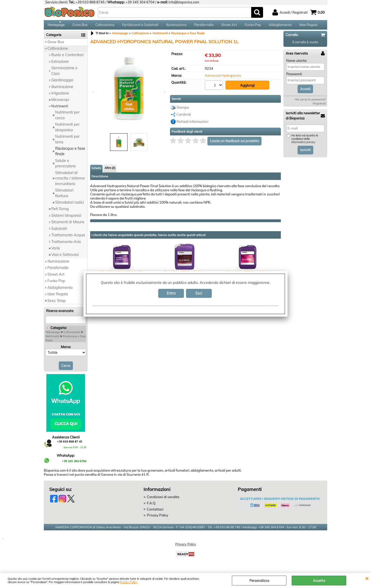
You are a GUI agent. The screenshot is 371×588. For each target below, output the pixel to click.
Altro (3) (110, 171)
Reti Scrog (60, 212)
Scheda (96, 171)
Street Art (229, 26)
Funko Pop (253, 26)
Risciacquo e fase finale (70, 154)
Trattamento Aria (66, 245)
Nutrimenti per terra (67, 142)
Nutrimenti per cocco (67, 118)
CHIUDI (367, 578)
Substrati (59, 232)
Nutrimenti (60, 109)
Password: (294, 77)
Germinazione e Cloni (64, 74)
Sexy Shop (57, 304)
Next (164, 92)
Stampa (183, 110)
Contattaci (155, 512)
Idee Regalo (308, 26)
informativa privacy (303, 146)
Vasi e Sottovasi (65, 258)
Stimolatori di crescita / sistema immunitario (70, 181)
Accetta (319, 581)
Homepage (56, 26)
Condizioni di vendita (163, 500)
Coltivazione (105, 26)
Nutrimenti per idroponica (67, 130)
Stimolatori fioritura (64, 196)
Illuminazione (176, 26)
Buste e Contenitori (67, 58)
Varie (56, 251)
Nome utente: (297, 64)
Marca (66, 350)
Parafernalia (204, 26)
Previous (94, 92)
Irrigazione (60, 96)
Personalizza (259, 581)
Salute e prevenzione (65, 166)
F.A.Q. (151, 506)
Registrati (319, 107)
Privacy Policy (128, 582)
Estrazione (60, 65)
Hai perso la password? (310, 103)
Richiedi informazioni (192, 124)
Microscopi (60, 103)
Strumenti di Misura (68, 225)
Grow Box (80, 26)
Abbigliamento (280, 26)
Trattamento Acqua (68, 238)
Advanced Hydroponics (223, 79)
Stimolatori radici (69, 205)
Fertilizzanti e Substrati (140, 26)
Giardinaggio (62, 83)
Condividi (184, 117)
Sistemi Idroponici (66, 219)
